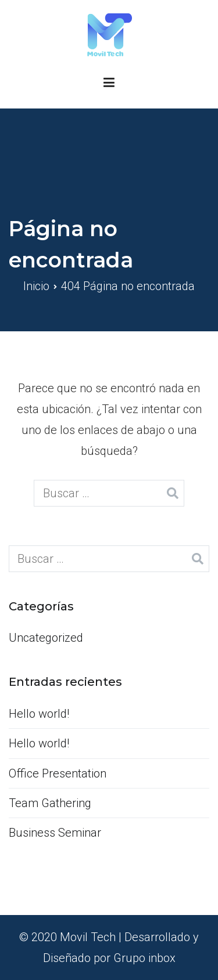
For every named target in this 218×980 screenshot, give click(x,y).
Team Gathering (50, 803)
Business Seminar (55, 833)
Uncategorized (46, 638)
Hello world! (39, 714)
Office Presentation (58, 773)
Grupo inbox (144, 958)
